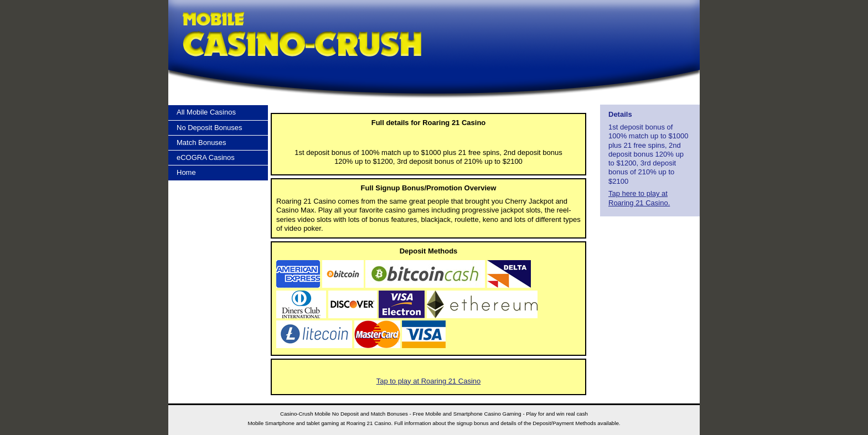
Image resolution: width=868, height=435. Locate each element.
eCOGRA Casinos (206, 157)
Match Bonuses (201, 143)
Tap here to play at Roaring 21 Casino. (639, 198)
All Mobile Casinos (206, 112)
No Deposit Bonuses (210, 128)
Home (186, 172)
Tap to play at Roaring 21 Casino (429, 381)
